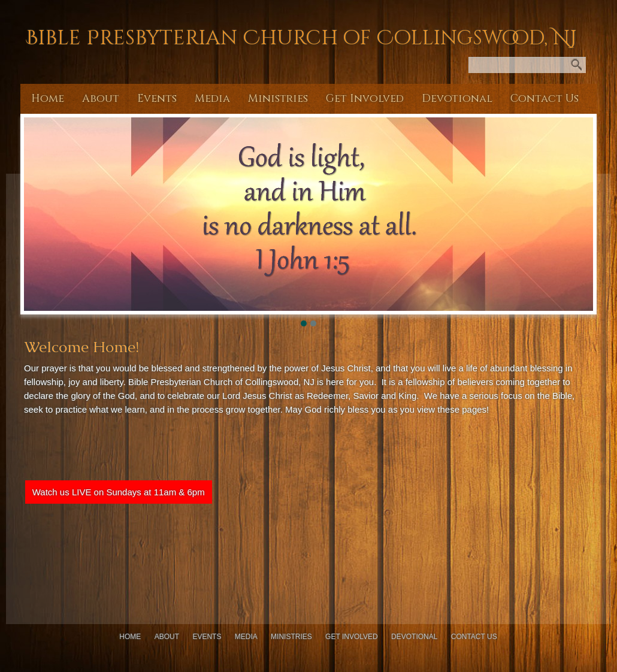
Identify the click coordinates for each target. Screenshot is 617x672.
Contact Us (545, 99)
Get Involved (365, 99)
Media (212, 99)
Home (48, 99)
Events (157, 99)
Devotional (457, 99)
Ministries (278, 99)
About (101, 99)
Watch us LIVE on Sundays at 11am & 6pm (119, 492)
